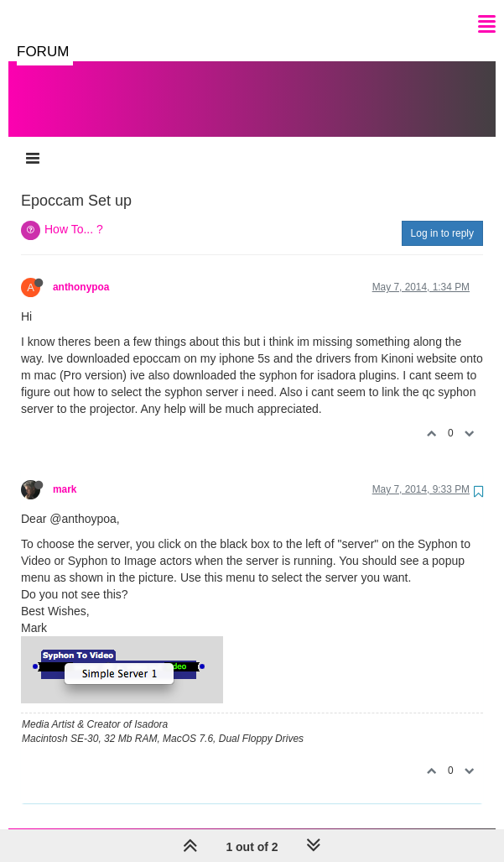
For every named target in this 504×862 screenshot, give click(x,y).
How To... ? (74, 212)
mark (65, 473)
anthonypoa (81, 270)
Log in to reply (442, 217)
